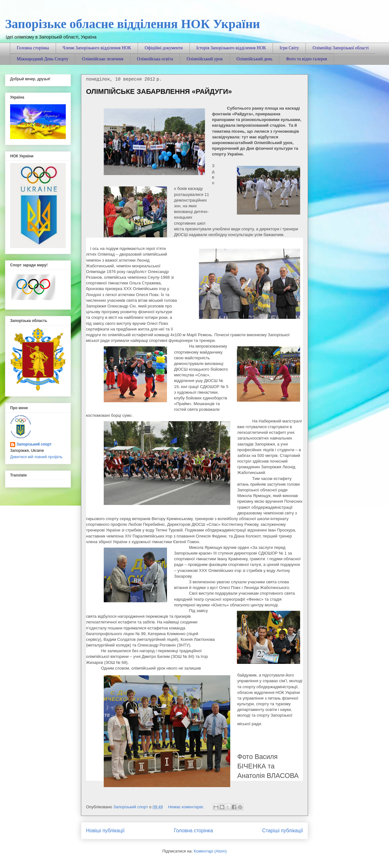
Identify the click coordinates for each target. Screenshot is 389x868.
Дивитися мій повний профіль (36, 457)
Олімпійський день (255, 59)
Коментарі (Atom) (210, 851)
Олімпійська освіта (155, 59)
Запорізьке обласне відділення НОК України (133, 24)
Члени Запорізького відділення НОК (97, 48)
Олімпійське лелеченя (103, 59)
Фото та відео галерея (306, 59)
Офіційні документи (164, 48)
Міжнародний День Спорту (43, 59)
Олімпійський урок (205, 59)
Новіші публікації (105, 831)
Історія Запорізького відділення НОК (231, 48)
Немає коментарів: (187, 807)
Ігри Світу (289, 48)
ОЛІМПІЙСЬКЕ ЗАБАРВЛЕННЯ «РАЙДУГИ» (159, 91)
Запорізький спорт (34, 444)
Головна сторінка (33, 48)
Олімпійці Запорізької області (341, 48)
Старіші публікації (283, 831)
